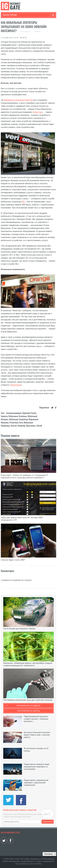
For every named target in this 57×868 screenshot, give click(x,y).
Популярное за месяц (28, 711)
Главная (37, 31)
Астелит (14, 426)
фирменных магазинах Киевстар (18, 100)
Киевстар (37, 112)
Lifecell (39, 426)
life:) (24, 202)
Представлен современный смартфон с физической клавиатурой (36, 783)
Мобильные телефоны (18, 416)
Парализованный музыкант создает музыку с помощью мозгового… (36, 719)
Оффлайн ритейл (29, 413)
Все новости (26, 31)
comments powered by (16, 580)
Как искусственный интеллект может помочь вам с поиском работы (37, 735)
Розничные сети (16, 422)
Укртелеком (16, 385)
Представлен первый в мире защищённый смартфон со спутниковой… (37, 767)
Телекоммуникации (14, 413)
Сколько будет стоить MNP (13, 560)
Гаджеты (4, 416)
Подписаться (48, 822)
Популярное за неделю (28, 706)
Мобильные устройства (18, 419)
